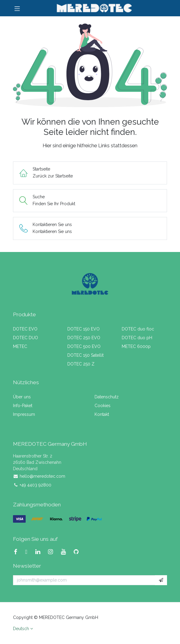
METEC (20, 346)
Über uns (22, 397)
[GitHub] (79, 552)
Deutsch (21, 629)
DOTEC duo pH (137, 338)
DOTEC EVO (25, 329)
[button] (161, 580)
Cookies (103, 406)
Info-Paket (23, 406)
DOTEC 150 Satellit (85, 355)
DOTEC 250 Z (81, 364)
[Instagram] (53, 552)
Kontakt (102, 414)
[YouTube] (66, 552)
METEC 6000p (136, 346)
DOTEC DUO (26, 338)
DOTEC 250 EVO (84, 338)
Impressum (24, 414)
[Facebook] (18, 552)
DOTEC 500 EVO (84, 346)
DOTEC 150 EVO (84, 329)
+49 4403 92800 (35, 485)
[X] (29, 552)
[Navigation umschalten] (17, 8)
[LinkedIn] (40, 552)
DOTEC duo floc (138, 329)
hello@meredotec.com (42, 476)
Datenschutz (107, 397)
